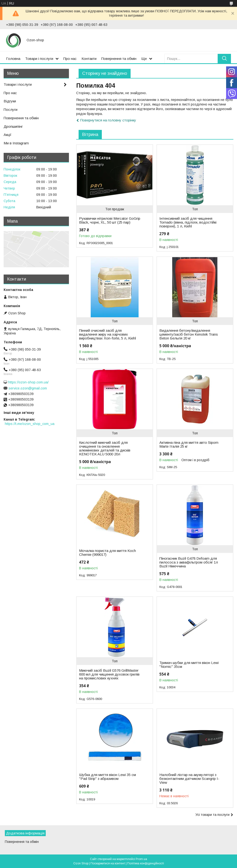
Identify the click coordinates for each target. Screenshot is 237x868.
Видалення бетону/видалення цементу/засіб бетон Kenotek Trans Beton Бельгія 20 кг (189, 334)
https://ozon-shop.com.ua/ (28, 382)
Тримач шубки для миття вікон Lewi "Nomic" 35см (189, 665)
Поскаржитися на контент (108, 863)
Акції (7, 135)
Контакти (89, 59)
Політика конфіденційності (146, 863)
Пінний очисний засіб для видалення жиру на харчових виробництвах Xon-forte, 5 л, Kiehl (107, 334)
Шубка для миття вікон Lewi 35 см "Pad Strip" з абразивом (107, 777)
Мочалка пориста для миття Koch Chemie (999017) (107, 553)
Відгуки (10, 101)
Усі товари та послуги (212, 815)
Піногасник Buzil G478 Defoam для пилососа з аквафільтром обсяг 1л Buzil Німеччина (189, 562)
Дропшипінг (13, 126)
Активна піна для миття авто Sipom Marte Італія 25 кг (189, 445)
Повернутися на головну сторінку (108, 120)
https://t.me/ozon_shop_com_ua (30, 424)
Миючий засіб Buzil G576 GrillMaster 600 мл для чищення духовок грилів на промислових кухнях (109, 674)
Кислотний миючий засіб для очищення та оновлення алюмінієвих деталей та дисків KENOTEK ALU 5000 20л (105, 448)
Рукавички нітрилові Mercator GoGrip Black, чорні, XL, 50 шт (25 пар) (110, 220)
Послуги (11, 109)
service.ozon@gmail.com (28, 388)
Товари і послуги (39, 59)
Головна (13, 59)
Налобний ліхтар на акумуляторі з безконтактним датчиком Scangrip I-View (189, 779)
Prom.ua (141, 859)
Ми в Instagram (16, 143)
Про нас (70, 59)
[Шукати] (224, 59)
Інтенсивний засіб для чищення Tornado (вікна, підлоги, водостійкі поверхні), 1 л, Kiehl (188, 222)
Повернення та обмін (119, 59)
